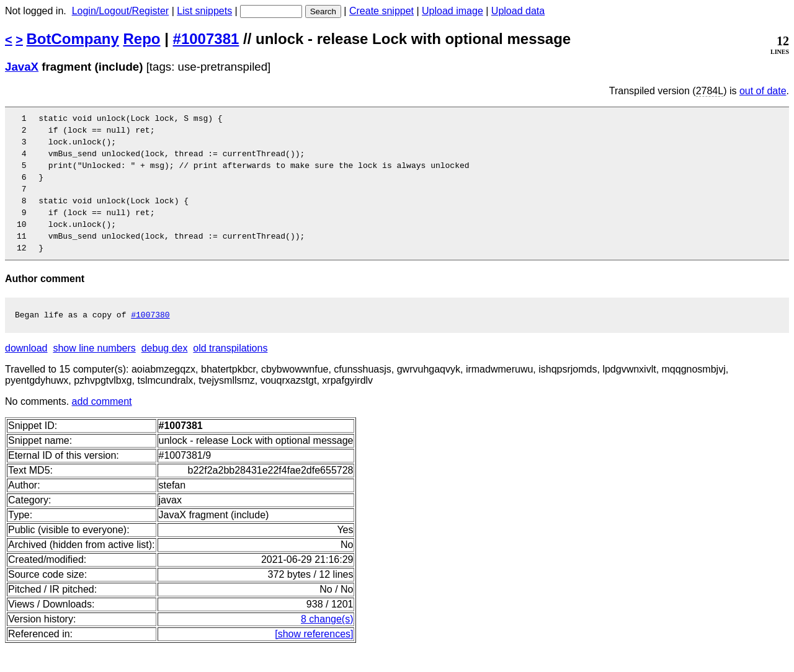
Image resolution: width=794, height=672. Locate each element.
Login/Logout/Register (121, 11)
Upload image (453, 11)
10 (26, 242)
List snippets (204, 11)
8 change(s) (327, 643)
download (26, 372)
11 (26, 256)
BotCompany (73, 39)
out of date (763, 91)
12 (26, 270)
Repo (142, 39)
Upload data (518, 11)
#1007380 (150, 338)
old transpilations (230, 372)
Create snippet (381, 11)
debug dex (165, 372)
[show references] (314, 658)
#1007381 (206, 39)
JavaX (22, 67)
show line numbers (94, 372)
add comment (102, 426)
